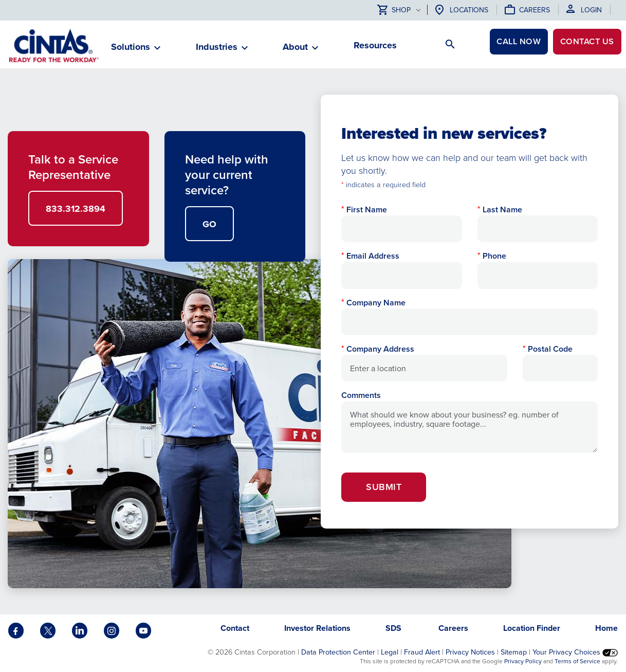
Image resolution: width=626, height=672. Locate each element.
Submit (384, 487)
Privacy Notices (470, 652)
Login (591, 10)
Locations (469, 10)
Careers (535, 10)
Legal (390, 652)
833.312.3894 (76, 209)
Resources (375, 45)
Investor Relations (317, 628)
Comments (361, 395)
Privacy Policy (523, 661)
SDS (394, 628)
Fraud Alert (422, 652)
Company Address (380, 349)
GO (209, 224)
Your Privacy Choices (575, 652)
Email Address (373, 256)
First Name (367, 210)
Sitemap (514, 652)
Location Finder (532, 628)
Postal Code (550, 349)
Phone (494, 256)
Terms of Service (577, 661)
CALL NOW (502, 45)
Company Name (376, 303)
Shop (394, 11)
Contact (581, 45)
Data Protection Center (338, 652)
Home (606, 628)
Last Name (502, 210)
